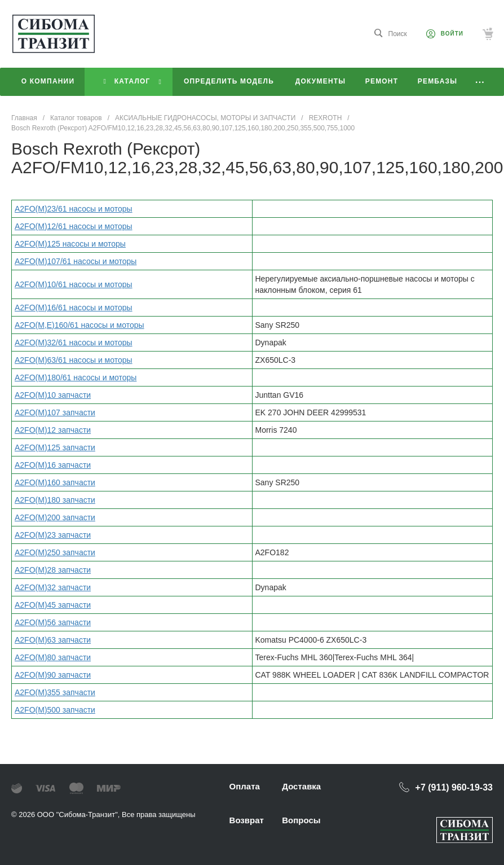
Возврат (247, 820)
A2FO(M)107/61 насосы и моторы (76, 261)
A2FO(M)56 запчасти (53, 622)
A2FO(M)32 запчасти (53, 587)
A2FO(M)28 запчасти (53, 570)
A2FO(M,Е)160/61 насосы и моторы (79, 325)
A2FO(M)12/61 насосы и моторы (74, 226)
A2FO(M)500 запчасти (55, 710)
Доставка (301, 786)
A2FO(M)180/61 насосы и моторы (76, 377)
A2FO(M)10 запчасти (53, 395)
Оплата (245, 786)
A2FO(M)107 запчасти (55, 412)
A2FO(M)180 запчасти (55, 500)
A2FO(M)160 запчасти (55, 482)
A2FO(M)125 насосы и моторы (70, 244)
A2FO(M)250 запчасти (55, 552)
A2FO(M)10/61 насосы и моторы (74, 284)
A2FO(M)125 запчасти (55, 447)
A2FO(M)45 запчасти (53, 605)
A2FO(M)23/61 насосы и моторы (74, 209)
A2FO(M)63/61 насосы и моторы (74, 360)
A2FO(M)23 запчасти (53, 535)
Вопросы (301, 820)
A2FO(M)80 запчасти (53, 657)
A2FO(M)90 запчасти (53, 675)
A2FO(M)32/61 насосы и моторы (74, 343)
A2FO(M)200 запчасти (55, 517)
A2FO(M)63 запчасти (53, 640)
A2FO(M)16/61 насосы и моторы (74, 308)
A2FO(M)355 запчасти (55, 692)
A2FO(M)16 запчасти (53, 465)
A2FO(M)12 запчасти (53, 430)
